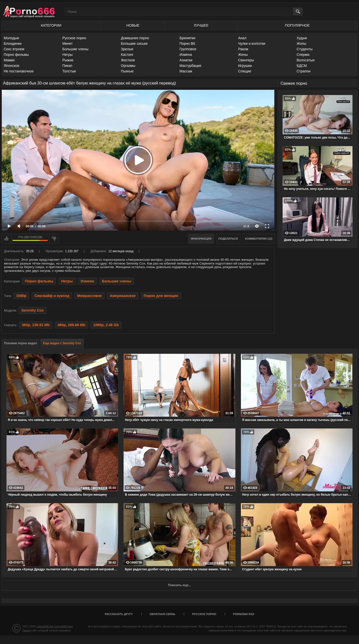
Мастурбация (190, 66)
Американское (123, 296)
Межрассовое (89, 296)
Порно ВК (187, 44)
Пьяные (127, 71)
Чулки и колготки (252, 44)
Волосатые (306, 60)
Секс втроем (14, 49)
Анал (242, 38)
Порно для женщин (161, 296)
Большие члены (75, 49)
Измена (186, 55)
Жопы (301, 44)
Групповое (188, 49)
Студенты (305, 49)
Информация (201, 239)
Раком (243, 49)
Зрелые (127, 49)
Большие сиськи (134, 44)
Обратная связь (163, 614)
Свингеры (246, 60)
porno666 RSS (244, 614)
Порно (26, 630)
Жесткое (128, 60)
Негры (67, 55)
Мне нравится (6, 239)
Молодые (11, 38)
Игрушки (245, 66)
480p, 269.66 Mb (71, 325)
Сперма (303, 55)
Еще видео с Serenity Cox (62, 343)
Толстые (69, 71)
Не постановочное (19, 71)
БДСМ (302, 66)
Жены (243, 55)
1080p (21, 296)
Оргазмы (128, 66)
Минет (67, 44)
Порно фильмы (16, 55)
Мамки (9, 60)
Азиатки (186, 60)
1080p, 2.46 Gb (106, 325)
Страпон (304, 71)
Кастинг (127, 55)
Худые (302, 38)
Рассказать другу (119, 614)
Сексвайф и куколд (52, 296)
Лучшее (201, 25)
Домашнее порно (135, 38)
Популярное (297, 25)
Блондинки (13, 44)
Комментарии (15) (259, 239)
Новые (133, 25)
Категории (51, 25)
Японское (12, 66)
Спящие (245, 71)
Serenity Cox (33, 310)
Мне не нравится (54, 239)
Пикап (67, 66)
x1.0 (246, 226)
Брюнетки (187, 38)
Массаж (186, 71)
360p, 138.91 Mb (36, 325)
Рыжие (68, 60)
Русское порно (74, 38)
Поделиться (228, 239)
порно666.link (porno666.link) (55, 626)
